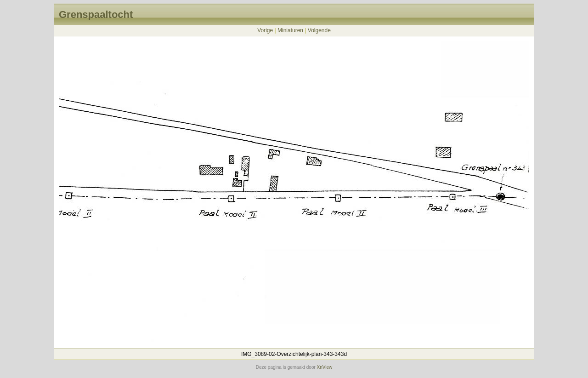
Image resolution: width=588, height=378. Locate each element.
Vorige (265, 30)
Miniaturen (290, 30)
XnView (325, 367)
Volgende (319, 30)
